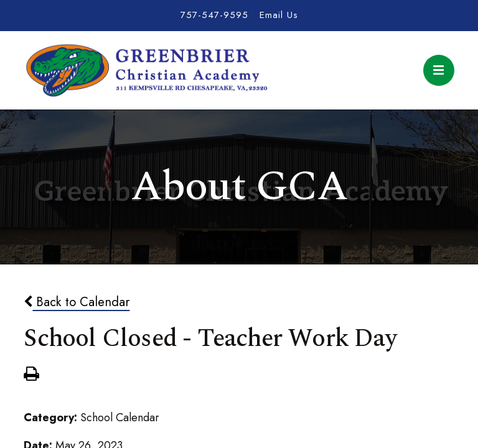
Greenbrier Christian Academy (146, 70)
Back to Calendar (77, 302)
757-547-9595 (214, 15)
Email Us (279, 15)
